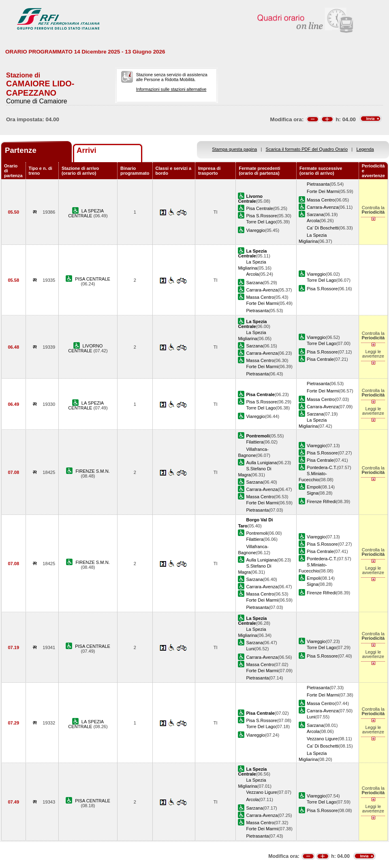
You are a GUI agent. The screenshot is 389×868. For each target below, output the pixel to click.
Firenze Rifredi (321, 502)
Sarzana (315, 214)
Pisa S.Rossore (261, 216)
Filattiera (254, 442)
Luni (250, 649)
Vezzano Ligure (322, 739)
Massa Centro (321, 200)
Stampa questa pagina (234, 149)
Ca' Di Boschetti (323, 228)
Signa (312, 493)
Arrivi (87, 150)
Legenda (365, 149)
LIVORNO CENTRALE (85, 348)
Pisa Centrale (260, 208)
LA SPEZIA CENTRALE (86, 213)
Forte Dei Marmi (323, 191)
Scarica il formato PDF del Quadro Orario (307, 149)
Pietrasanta (318, 184)
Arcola (313, 221)
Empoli (314, 487)
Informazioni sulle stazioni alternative (171, 89)
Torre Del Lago (261, 222)
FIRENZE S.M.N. (92, 471)
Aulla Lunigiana (261, 463)
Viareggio (255, 230)
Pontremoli (257, 533)
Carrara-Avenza (323, 207)
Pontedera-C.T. (322, 467)
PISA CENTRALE (93, 279)
